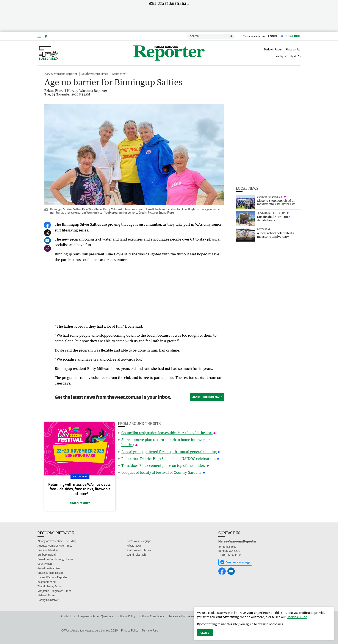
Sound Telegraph (136, 555)
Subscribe (290, 36)
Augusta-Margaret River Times (55, 546)
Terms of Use (150, 630)
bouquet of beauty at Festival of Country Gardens (162, 472)
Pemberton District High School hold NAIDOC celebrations (169, 459)
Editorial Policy (126, 616)
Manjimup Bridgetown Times (54, 591)
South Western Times (95, 74)
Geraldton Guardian (49, 568)
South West (119, 74)
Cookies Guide (297, 617)
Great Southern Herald (50, 573)
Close (205, 633)
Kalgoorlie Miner (47, 582)
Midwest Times (46, 595)
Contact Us (68, 616)
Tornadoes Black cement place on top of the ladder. (164, 466)
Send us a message (235, 562)
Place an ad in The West (182, 616)
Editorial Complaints (151, 616)
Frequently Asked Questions (96, 616)
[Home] (46, 36)
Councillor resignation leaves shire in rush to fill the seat (167, 433)
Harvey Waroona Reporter (52, 577)
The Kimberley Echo (49, 586)
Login (272, 36)
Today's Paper (273, 49)
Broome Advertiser (48, 550)
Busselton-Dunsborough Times (55, 559)
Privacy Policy (130, 630)
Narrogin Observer (48, 600)
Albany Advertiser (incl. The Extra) (57, 541)
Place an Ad (293, 49)
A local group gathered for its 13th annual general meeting (169, 452)
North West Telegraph (139, 541)
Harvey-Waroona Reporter (61, 74)
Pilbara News (134, 546)
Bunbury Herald (47, 555)
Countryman (45, 564)
